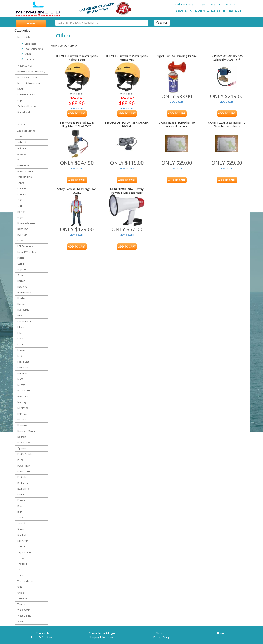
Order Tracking (184, 4)
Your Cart (231, 4)
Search (162, 23)
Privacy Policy (161, 637)
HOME (31, 24)
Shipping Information (102, 637)
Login (202, 4)
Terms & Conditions (43, 637)
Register (215, 4)
